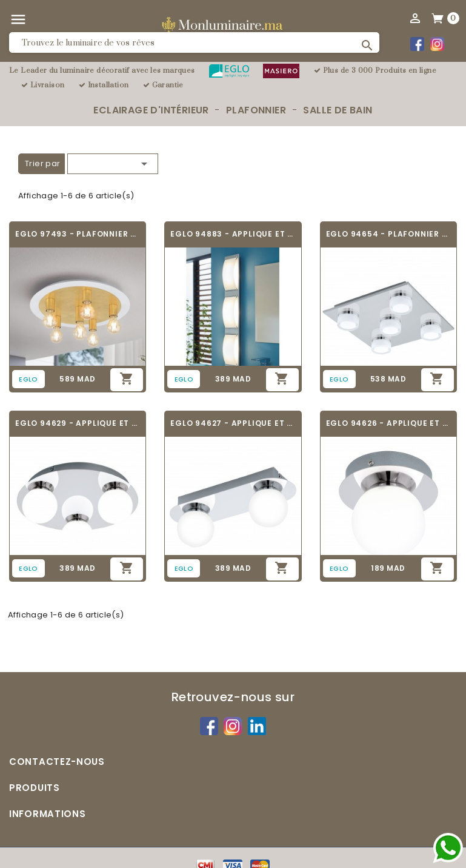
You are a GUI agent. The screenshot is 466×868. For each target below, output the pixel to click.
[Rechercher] (194, 42)
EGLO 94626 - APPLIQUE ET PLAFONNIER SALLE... (388, 423)
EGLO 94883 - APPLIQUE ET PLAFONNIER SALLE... (233, 234)
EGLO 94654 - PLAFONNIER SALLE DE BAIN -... (388, 234)
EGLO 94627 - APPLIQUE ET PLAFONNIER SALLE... (233, 423)
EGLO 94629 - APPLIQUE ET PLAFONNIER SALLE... (78, 423)
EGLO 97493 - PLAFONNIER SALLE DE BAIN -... (78, 234)
